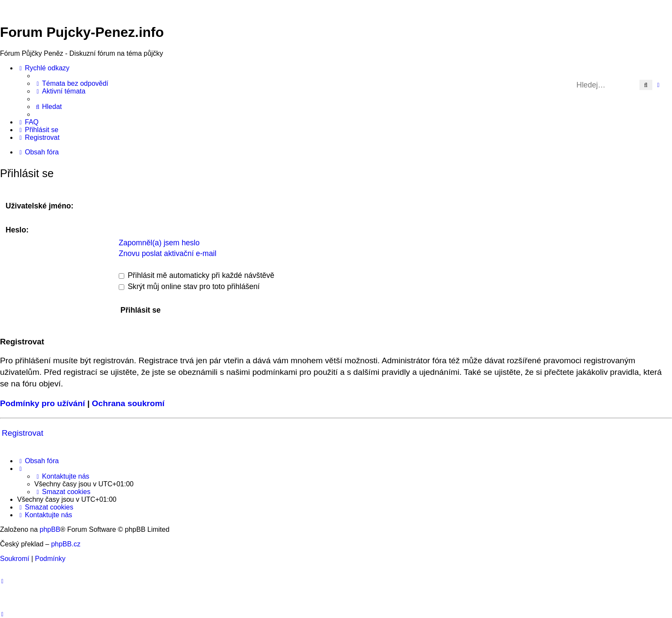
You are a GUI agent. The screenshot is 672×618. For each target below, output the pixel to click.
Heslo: (17, 230)
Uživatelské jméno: (39, 206)
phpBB (50, 529)
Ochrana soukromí (128, 403)
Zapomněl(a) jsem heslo (159, 243)
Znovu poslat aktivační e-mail (168, 253)
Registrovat (22, 433)
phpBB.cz (66, 544)
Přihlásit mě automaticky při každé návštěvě (196, 275)
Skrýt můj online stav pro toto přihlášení (189, 286)
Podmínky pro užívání (42, 403)
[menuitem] (71, 84)
